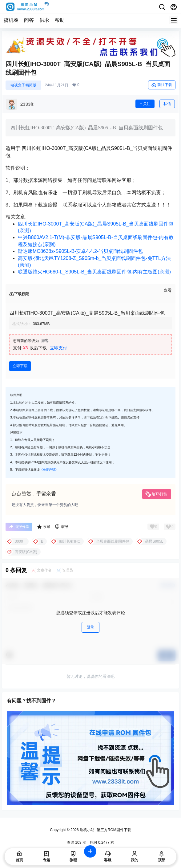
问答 (29, 20)
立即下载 (20, 366)
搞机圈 (11, 20)
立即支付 (58, 348)
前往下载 (162, 85)
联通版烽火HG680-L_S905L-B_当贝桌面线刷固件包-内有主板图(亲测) (94, 272)
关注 (145, 104)
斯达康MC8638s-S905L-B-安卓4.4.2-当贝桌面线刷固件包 (80, 251)
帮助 (60, 20)
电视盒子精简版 (23, 85)
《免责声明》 (49, 470)
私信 (167, 104)
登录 (90, 627)
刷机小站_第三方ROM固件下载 (105, 830)
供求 (44, 20)
